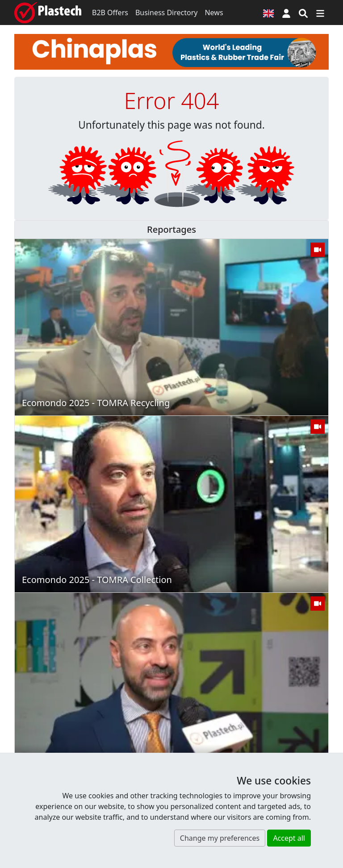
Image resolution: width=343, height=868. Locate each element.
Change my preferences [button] (220, 838)
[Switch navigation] (320, 13)
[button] (286, 13)
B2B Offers (110, 13)
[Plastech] (48, 13)
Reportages (171, 229)
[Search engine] (303, 13)
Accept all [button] (289, 838)
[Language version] (268, 13)
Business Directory (167, 13)
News (214, 13)
